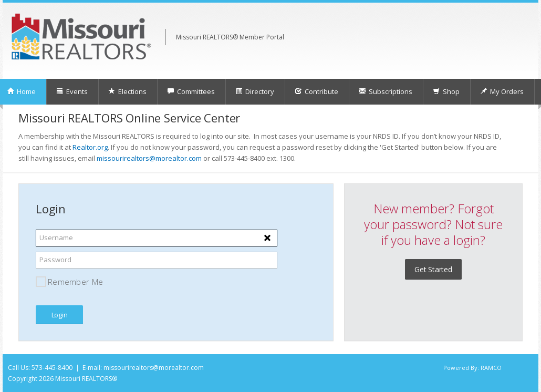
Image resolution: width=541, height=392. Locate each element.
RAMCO (491, 368)
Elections (127, 91)
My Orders (502, 91)
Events (72, 91)
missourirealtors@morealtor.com (149, 158)
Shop (446, 91)
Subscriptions (386, 91)
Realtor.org (90, 147)
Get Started (433, 269)
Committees (191, 91)
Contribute (316, 91)
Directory (255, 91)
